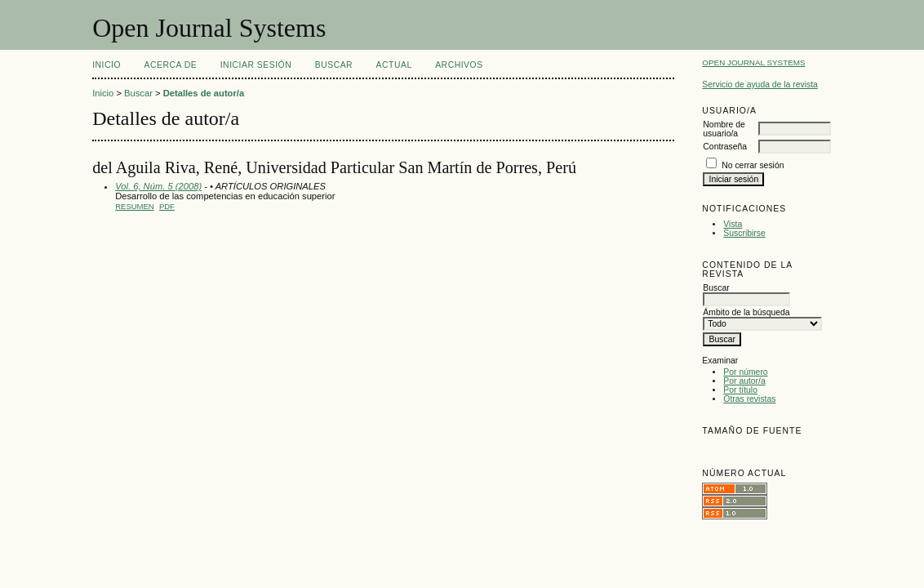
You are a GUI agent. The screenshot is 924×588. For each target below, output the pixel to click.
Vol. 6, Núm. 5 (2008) (158, 186)
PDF (167, 206)
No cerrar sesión (753, 165)
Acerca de (171, 65)
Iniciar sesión (256, 65)
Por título (740, 390)
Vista (733, 224)
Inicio (107, 65)
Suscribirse (744, 233)
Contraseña (725, 147)
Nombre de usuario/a (724, 129)
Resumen (135, 206)
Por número (745, 372)
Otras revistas (749, 399)
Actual (394, 65)
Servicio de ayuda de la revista (760, 85)
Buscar (334, 65)
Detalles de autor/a (204, 93)
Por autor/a (744, 381)
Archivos (459, 65)
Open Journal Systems (753, 62)
